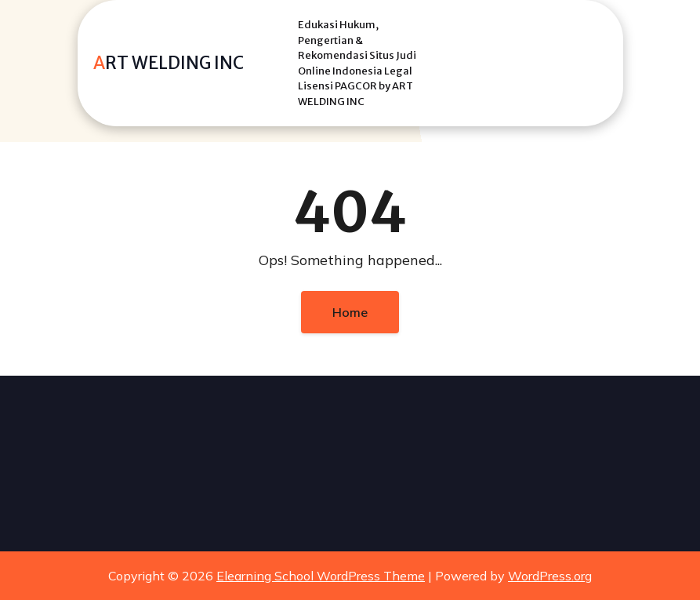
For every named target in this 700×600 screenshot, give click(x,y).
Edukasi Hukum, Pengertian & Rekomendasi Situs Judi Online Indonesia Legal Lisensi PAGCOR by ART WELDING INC (357, 63)
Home (350, 312)
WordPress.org (550, 576)
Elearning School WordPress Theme (321, 576)
